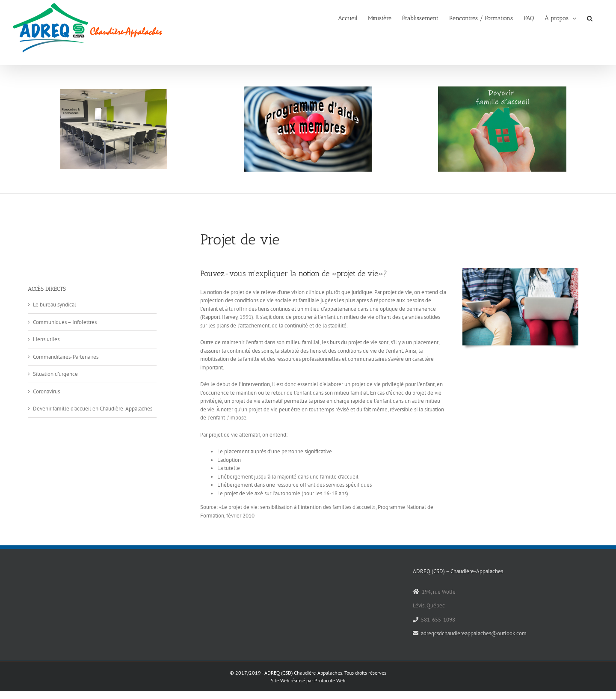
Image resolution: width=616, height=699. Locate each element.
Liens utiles (46, 339)
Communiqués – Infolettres (65, 322)
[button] (590, 18)
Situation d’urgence (55, 374)
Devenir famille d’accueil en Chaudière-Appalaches (93, 409)
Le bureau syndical (55, 305)
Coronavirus (46, 391)
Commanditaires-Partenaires (66, 357)
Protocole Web (330, 680)
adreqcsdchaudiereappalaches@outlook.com (474, 633)
